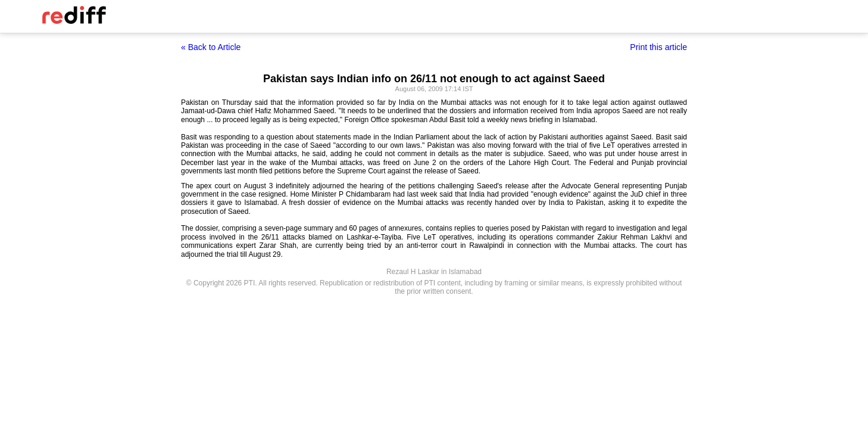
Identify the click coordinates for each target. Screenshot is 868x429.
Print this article (658, 47)
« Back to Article (211, 47)
